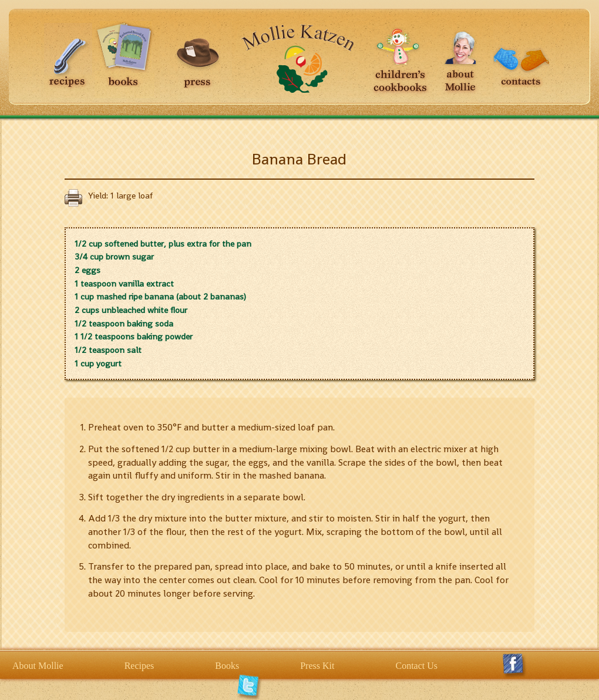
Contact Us (416, 666)
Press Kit (317, 666)
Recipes (139, 666)
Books (227, 666)
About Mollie (38, 666)
